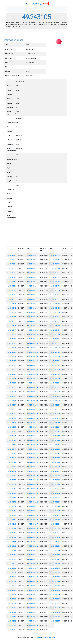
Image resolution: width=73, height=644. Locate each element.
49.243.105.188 (55, 326)
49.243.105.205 (55, 401)
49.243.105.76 (11, 590)
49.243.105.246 (55, 581)
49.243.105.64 (11, 537)
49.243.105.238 (55, 546)
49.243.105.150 (33, 537)
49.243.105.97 (33, 304)
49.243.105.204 (55, 396)
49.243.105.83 (11, 621)
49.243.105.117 (33, 392)
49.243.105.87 (33, 260)
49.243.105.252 (55, 608)
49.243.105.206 (55, 405)
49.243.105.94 (33, 290)
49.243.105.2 (11, 264)
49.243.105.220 (55, 467)
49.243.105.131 (33, 454)
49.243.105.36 (11, 414)
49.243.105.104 (33, 335)
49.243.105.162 (33, 590)
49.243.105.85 (11, 630)
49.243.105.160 (33, 581)
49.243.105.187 (55, 321)
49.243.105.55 (11, 498)
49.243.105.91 (33, 277)
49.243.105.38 (11, 423)
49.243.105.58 (11, 511)
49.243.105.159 (33, 577)
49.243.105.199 (55, 374)
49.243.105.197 (55, 365)
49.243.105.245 (55, 577)
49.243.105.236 (55, 537)
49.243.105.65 (11, 542)
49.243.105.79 (11, 603)
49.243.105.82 (11, 617)
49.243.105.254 (55, 617)
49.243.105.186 (55, 317)
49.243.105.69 (11, 559)
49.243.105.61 (11, 524)
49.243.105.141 (33, 498)
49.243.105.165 (33, 603)
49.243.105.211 (55, 427)
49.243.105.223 (55, 480)
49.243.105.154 (33, 555)
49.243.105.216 (55, 449)
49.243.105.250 (55, 599)
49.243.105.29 (11, 383)
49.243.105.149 (33, 533)
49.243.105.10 (11, 299)
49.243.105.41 (11, 436)
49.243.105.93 (33, 286)
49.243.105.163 (33, 595)
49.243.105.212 (55, 431)
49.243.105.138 (33, 484)
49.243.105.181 (55, 295)
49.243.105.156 (33, 564)
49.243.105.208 (55, 414)
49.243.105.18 (11, 335)
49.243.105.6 (11, 282)
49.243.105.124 (33, 423)
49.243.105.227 (55, 498)
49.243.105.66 (11, 546)
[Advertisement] (37, 34)
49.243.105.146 (33, 520)
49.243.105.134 (33, 467)
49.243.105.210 (55, 423)
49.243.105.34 (11, 405)
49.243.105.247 (55, 586)
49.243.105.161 (33, 586)
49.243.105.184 (55, 308)
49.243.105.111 (33, 365)
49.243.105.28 (11, 379)
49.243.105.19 (11, 339)
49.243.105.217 (55, 454)
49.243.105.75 (11, 586)
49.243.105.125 (33, 427)
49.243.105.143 (33, 506)
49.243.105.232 (55, 520)
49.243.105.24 (11, 361)
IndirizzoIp (32, 3)
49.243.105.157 (33, 568)
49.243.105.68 (11, 555)
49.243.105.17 (11, 330)
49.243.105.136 (33, 476)
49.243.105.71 (11, 568)
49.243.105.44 (11, 449)
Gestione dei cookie (48, 637)
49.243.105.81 (11, 612)
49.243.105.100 (33, 317)
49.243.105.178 (55, 282)
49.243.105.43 (11, 445)
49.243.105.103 (33, 330)
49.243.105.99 (33, 312)
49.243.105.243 (55, 568)
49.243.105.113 (33, 374)
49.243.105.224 (55, 484)
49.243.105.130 (33, 449)
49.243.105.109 (33, 357)
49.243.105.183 (55, 304)
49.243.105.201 (55, 383)
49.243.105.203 (55, 392)
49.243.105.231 (55, 515)
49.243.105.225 (55, 489)
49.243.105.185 (55, 312)
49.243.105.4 (11, 273)
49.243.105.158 (33, 573)
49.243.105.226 (55, 493)
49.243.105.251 (55, 603)
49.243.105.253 (55, 612)
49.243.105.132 (33, 458)
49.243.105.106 (33, 343)
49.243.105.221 (55, 471)
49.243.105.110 (33, 361)
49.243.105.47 (11, 462)
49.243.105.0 (11, 255)
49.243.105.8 (11, 290)
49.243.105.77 (11, 595)
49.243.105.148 (33, 528)
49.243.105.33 (11, 401)
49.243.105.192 (55, 343)
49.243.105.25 (11, 365)
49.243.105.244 (55, 573)
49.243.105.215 (55, 445)
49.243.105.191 (55, 339)
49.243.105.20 (11, 343)
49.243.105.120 (33, 405)
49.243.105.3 (11, 268)
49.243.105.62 (11, 528)
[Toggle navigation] (10, 9)
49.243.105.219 (55, 462)
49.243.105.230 (55, 511)
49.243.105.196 (55, 361)
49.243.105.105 (33, 339)
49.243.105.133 (33, 462)
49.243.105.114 (33, 379)
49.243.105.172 (55, 255)
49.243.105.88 (33, 264)
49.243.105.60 (11, 520)
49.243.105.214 (55, 440)
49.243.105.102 (33, 326)
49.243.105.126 (33, 431)
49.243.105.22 (11, 352)
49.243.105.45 (11, 454)
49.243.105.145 (33, 515)
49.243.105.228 (55, 502)
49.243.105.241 (55, 559)
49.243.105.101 (33, 321)
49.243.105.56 (11, 502)
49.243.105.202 (55, 387)
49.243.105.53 (11, 489)
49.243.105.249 (55, 595)
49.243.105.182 (55, 299)
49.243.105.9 (11, 295)
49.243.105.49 (11, 471)
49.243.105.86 (33, 255)
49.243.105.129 (33, 445)
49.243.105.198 (55, 370)
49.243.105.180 (55, 290)
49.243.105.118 (33, 396)
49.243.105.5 (11, 277)
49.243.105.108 (33, 352)
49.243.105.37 (11, 418)
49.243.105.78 (11, 599)
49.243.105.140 (33, 493)
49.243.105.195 (55, 357)
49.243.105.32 (11, 396)
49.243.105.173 (55, 260)
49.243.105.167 (33, 612)
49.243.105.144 (33, 511)
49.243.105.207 (55, 409)
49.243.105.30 (11, 387)
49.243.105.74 (11, 581)
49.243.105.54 (11, 493)
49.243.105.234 (55, 528)
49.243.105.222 (55, 476)
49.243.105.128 (33, 440)
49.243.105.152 (33, 546)
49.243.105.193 (55, 348)
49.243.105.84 (11, 625)
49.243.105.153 (33, 550)
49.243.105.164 (33, 599)
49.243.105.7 (11, 286)
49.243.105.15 (11, 321)
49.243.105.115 (33, 383)
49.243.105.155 (33, 559)
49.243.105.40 (11, 431)
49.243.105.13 (11, 312)
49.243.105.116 (33, 387)
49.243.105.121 (33, 409)
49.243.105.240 (55, 555)
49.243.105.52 (11, 484)
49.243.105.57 (11, 506)
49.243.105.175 (55, 268)
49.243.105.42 (11, 440)
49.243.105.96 (33, 299)
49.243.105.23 (11, 357)
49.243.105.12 (11, 308)
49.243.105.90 (33, 273)
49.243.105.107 (33, 348)
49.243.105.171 (33, 630)
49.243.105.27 (11, 374)
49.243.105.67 (11, 550)
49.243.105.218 (55, 458)
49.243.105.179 (55, 286)
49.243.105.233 (55, 524)
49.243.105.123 (33, 418)
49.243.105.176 (55, 273)
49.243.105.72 (11, 573)
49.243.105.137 (33, 480)
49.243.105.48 (11, 467)
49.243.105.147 (33, 524)
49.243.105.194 (55, 352)
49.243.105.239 (55, 550)
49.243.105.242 (55, 564)
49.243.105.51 (11, 480)
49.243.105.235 (55, 533)
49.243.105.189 (55, 330)
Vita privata (37, 637)
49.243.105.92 (33, 282)
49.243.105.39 (11, 427)
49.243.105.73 (11, 577)
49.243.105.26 (11, 370)
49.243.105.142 (33, 502)
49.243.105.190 (55, 335)
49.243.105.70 (11, 564)
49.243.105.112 (33, 370)
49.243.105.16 (11, 326)
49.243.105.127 (33, 436)
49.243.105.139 (33, 489)
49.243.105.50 (11, 476)
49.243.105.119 (33, 401)
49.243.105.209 (55, 418)
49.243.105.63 (11, 533)
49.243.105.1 (11, 260)
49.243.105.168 (33, 617)
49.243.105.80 (11, 608)
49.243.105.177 (55, 277)
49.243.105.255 (55, 621)
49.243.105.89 (33, 268)
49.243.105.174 (55, 264)
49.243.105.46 (11, 458)
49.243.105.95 (33, 295)
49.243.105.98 (33, 308)
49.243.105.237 (55, 542)
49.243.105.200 (55, 379)
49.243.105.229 (55, 506)
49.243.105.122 (33, 414)
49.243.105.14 (11, 317)
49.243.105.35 (11, 409)
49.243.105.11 (11, 304)
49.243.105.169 (33, 621)
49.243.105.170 (33, 625)
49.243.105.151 (33, 542)
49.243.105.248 (55, 590)
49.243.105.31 (11, 392)
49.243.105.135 (33, 471)
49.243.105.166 (33, 608)
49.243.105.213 (55, 436)
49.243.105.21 (11, 348)
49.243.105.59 (11, 515)
